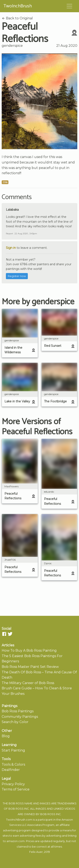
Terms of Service (16, 789)
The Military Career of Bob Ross (28, 683)
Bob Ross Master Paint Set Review (30, 667)
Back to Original (17, 18)
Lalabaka (12, 210)
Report (9, 234)
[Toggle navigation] (70, 6)
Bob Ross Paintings (18, 711)
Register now (17, 276)
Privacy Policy (13, 784)
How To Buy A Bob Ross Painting (29, 650)
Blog (6, 736)
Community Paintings (20, 717)
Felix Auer (36, 852)
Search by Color (15, 722)
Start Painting (13, 750)
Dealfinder (11, 770)
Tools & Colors (13, 764)
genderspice (12, 46)
